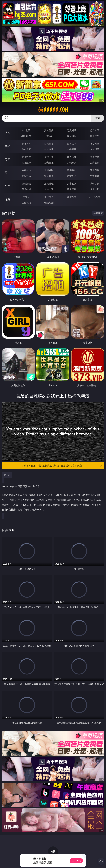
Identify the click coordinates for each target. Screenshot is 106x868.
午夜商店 (49, 197)
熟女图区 (72, 176)
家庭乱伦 (49, 183)
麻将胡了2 (26, 136)
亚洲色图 (49, 170)
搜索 (98, 118)
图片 (7, 173)
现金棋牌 (72, 136)
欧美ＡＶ (72, 144)
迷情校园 (26, 189)
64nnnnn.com (53, 110)
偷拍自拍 (49, 157)
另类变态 (95, 163)
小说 (7, 186)
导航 (7, 199)
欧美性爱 (95, 157)
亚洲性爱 (26, 157)
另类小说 (49, 189)
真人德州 (49, 130)
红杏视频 (26, 202)
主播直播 (72, 149)
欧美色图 (72, 170)
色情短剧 (49, 202)
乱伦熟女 (72, 163)
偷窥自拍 (26, 170)
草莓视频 (72, 197)
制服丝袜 (26, 163)
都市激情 (26, 183)
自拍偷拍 (49, 144)
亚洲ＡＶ (26, 144)
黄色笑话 (72, 189)
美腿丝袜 (26, 176)
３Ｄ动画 (95, 144)
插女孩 (26, 197)
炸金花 (49, 136)
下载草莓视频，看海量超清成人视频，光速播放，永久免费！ (62, 466)
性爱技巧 (95, 189)
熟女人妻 (26, 149)
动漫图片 (95, 170)
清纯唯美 (49, 176)
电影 (7, 159)
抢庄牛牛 (95, 136)
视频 (7, 146)
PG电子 (26, 130)
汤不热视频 (95, 197)
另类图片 (95, 176)
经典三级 (49, 163)
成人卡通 (72, 157)
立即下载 (76, 861)
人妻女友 (72, 183)
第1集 (7, 475)
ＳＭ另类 (95, 149)
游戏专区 (95, 130)
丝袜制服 (49, 149)
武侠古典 (95, 183)
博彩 (7, 133)
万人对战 (72, 130)
